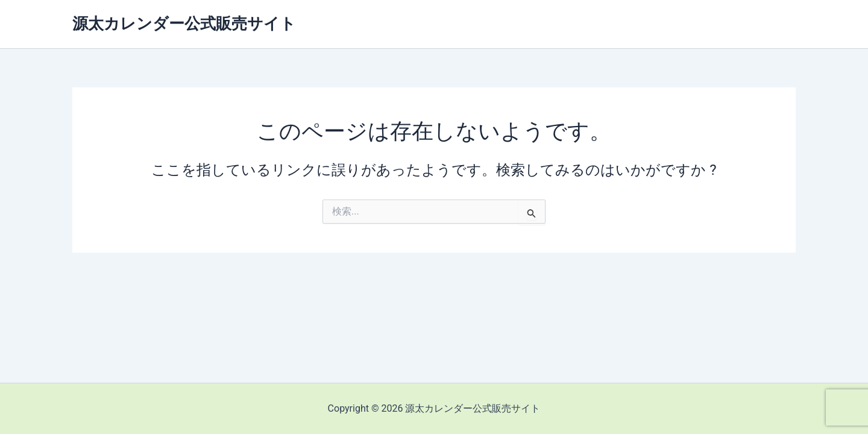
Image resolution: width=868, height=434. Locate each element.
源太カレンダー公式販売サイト (184, 24)
